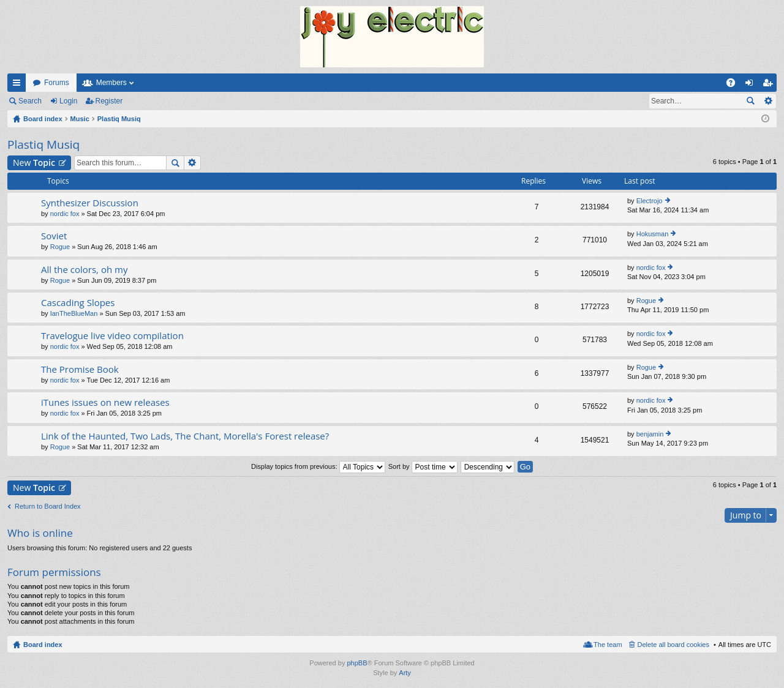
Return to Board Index (48, 506)
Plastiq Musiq (43, 144)
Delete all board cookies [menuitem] (673, 645)
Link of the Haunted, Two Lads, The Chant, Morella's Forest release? (185, 436)
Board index (43, 645)
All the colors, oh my (84, 270)
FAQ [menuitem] (735, 85)
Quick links (19, 85)
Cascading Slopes (78, 303)
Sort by (423, 466)
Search (30, 101)
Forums (57, 83)
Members (111, 83)
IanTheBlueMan (74, 313)
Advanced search (768, 101)
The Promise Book (80, 369)
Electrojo (650, 201)
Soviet (54, 236)
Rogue (60, 247)
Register (109, 101)
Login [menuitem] (752, 85)
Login (68, 101)
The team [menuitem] (608, 645)
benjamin (650, 434)
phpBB (357, 663)
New (34, 163)
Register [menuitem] (770, 85)
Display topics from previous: (318, 466)
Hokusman (653, 234)
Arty (405, 673)
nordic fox (65, 214)
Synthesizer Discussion (90, 203)
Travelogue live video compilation (112, 336)
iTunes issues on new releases (105, 402)
